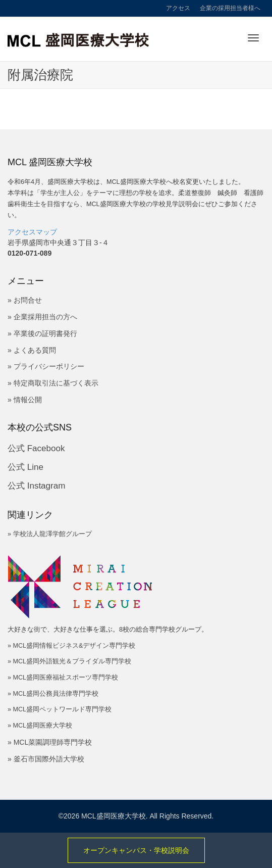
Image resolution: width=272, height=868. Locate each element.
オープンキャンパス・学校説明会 (136, 850)
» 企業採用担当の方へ (42, 317)
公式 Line (25, 467)
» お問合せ (25, 300)
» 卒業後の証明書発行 (42, 333)
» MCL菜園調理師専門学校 (50, 742)
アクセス (178, 8)
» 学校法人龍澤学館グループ (50, 534)
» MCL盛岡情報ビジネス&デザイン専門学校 (72, 646)
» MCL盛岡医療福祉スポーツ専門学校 (63, 678)
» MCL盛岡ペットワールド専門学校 (60, 709)
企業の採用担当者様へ (230, 8)
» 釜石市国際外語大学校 (46, 759)
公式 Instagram (36, 486)
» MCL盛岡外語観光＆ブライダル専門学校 (69, 661)
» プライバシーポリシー (46, 366)
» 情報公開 (25, 400)
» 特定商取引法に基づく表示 (53, 383)
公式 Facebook (36, 448)
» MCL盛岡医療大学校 (40, 726)
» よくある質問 (32, 350)
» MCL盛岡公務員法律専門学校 (53, 694)
